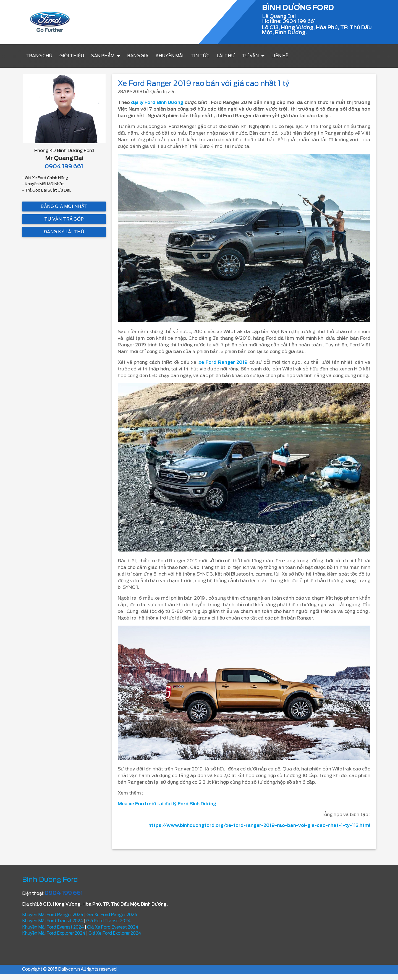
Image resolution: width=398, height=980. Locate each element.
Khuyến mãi (170, 56)
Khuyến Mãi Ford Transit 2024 (53, 921)
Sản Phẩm (107, 56)
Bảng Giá (138, 56)
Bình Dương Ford (50, 880)
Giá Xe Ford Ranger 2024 (112, 915)
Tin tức (200, 56)
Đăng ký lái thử (64, 232)
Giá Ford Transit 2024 (108, 921)
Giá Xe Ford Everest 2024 (113, 927)
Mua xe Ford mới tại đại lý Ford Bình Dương (167, 804)
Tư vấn (254, 56)
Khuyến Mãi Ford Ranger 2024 (53, 915)
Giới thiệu (72, 56)
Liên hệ (280, 56)
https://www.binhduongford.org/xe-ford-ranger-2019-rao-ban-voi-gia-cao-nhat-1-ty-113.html (259, 825)
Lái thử (226, 56)
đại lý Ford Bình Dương (157, 102)
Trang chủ (39, 56)
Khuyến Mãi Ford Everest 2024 (53, 927)
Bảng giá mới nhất (64, 207)
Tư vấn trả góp (64, 219)
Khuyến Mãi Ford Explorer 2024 (54, 933)
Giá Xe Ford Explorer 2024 (115, 933)
